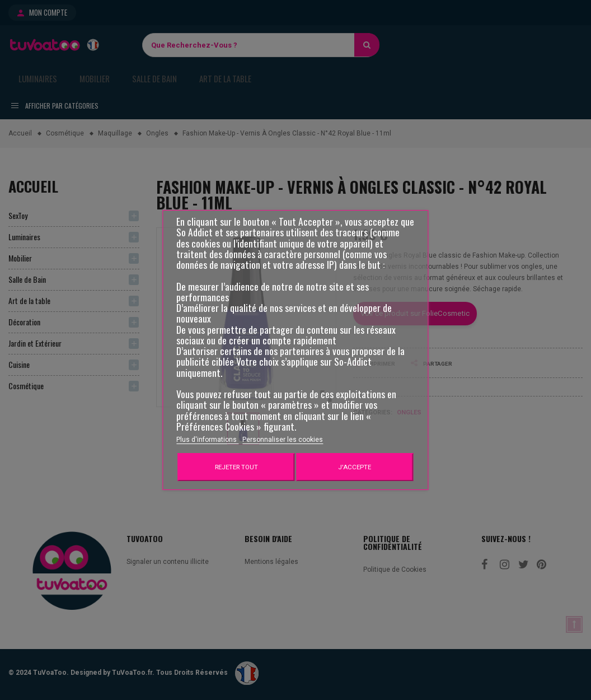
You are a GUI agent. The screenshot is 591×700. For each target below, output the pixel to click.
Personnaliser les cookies (283, 440)
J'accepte (355, 467)
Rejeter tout (236, 467)
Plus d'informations (207, 440)
